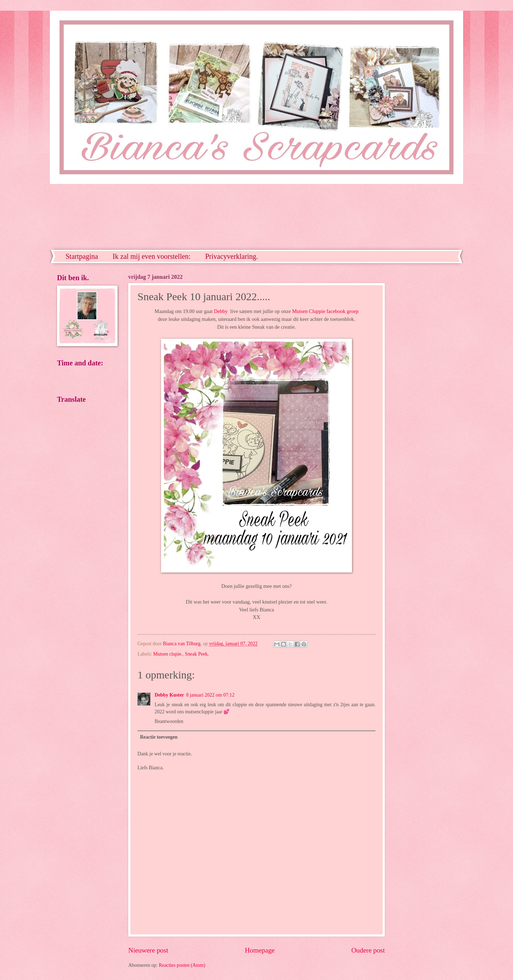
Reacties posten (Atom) (182, 965)
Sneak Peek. (197, 654)
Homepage (260, 950)
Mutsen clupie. (168, 654)
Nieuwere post (148, 950)
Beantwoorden (169, 721)
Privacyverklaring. (232, 256)
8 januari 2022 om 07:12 (210, 695)
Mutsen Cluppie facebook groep (325, 311)
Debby (221, 311)
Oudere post (368, 950)
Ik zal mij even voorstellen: (152, 256)
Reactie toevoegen (159, 737)
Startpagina (82, 256)
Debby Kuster (169, 695)
